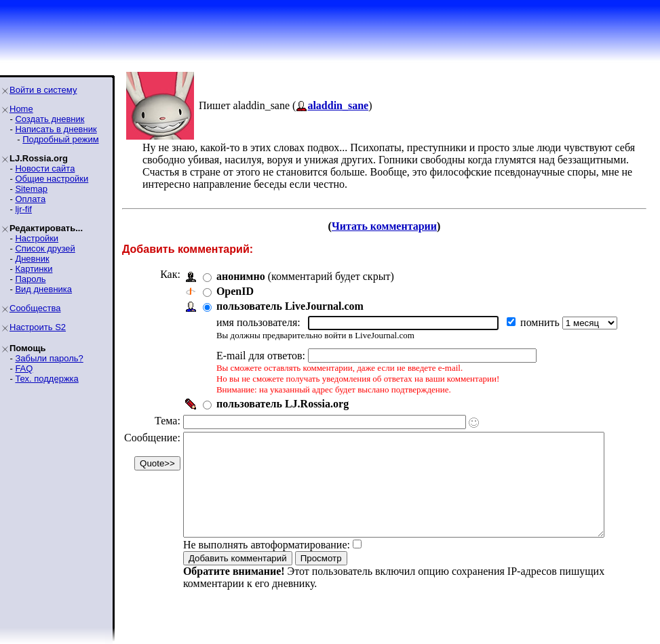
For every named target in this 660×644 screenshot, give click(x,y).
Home (21, 109)
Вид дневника (43, 289)
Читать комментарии (390, 226)
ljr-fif (23, 209)
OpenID (235, 291)
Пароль (30, 279)
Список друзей (45, 248)
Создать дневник (50, 119)
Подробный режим (60, 139)
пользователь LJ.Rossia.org (283, 404)
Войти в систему (43, 90)
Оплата (30, 199)
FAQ (24, 368)
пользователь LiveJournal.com (290, 306)
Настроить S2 (38, 327)
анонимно (241, 276)
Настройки (37, 238)
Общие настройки (52, 179)
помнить (541, 322)
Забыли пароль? (49, 358)
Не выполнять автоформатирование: (267, 565)
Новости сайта (45, 168)
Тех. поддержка (46, 379)
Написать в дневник (56, 129)
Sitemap (31, 189)
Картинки (34, 269)
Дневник (32, 259)
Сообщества (35, 308)
